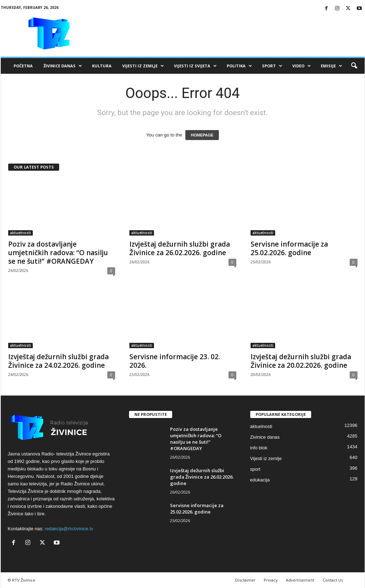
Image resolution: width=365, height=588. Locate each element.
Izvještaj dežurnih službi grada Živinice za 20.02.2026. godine (301, 361)
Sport (272, 66)
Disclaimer (245, 580)
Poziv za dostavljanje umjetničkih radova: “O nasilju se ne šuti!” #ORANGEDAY (58, 253)
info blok (259, 448)
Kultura (102, 66)
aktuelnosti (20, 233)
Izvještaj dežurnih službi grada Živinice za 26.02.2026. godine (180, 248)
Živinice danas (63, 66)
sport (255, 469)
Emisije (331, 66)
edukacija (260, 480)
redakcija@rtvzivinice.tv (69, 529)
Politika (239, 66)
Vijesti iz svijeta (195, 66)
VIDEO (302, 66)
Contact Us (333, 580)
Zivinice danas (265, 437)
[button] (354, 66)
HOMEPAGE (202, 135)
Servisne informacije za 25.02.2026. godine (289, 248)
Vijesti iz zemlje (143, 66)
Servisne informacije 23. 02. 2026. (175, 361)
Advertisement (300, 580)
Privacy (271, 580)
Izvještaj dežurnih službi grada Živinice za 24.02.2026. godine (58, 361)
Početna (23, 66)
